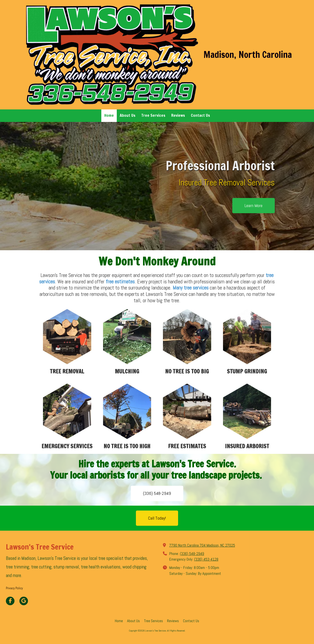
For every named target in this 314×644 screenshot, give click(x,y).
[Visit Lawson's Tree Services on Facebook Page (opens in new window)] (10, 601)
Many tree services (191, 288)
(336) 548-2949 (157, 493)
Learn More (254, 205)
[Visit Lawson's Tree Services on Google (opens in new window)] (24, 601)
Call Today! (157, 518)
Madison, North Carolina (248, 55)
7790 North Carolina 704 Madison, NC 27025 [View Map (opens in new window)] (202, 545)
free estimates (120, 282)
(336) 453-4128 (206, 559)
